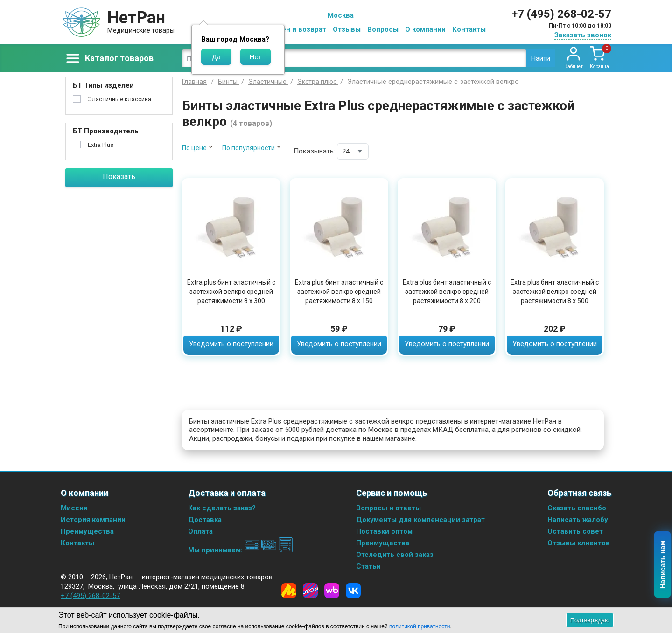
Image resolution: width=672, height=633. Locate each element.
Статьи (368, 566)
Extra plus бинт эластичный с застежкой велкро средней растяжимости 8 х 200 (447, 292)
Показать (119, 177)
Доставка (205, 520)
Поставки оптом (384, 531)
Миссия (74, 508)
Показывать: (314, 151)
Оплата (200, 531)
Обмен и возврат (297, 29)
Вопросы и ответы (388, 508)
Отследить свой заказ (395, 555)
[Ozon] (310, 591)
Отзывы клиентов (579, 543)
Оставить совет (575, 531)
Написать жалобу (578, 520)
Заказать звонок (583, 35)
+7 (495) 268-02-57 (561, 14)
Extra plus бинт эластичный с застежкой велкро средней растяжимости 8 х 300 (231, 292)
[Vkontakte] (353, 591)
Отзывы (347, 29)
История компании (93, 520)
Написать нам (663, 565)
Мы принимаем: (241, 550)
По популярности (248, 148)
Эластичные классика (119, 99)
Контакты (469, 29)
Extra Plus (101, 145)
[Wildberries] (332, 591)
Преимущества (87, 531)
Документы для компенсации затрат (420, 520)
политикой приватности (420, 626)
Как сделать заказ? (222, 508)
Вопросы (383, 29)
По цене (194, 148)
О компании (425, 29)
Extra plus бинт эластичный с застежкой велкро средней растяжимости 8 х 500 (555, 292)
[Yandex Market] (289, 591)
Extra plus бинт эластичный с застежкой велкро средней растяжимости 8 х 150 (339, 292)
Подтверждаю (590, 620)
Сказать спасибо (577, 508)
